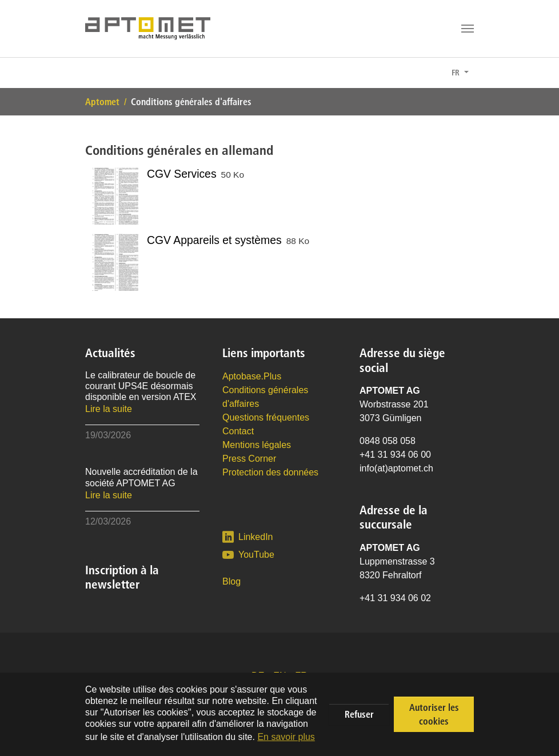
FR (457, 73)
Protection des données (270, 472)
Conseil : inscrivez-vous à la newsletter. (171, 73)
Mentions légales (257, 445)
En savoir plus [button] (286, 737)
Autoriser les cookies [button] (434, 714)
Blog (231, 581)
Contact (238, 431)
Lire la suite (109, 409)
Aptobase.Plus (252, 376)
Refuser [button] (359, 714)
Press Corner (249, 459)
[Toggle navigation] (468, 29)
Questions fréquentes (266, 417)
